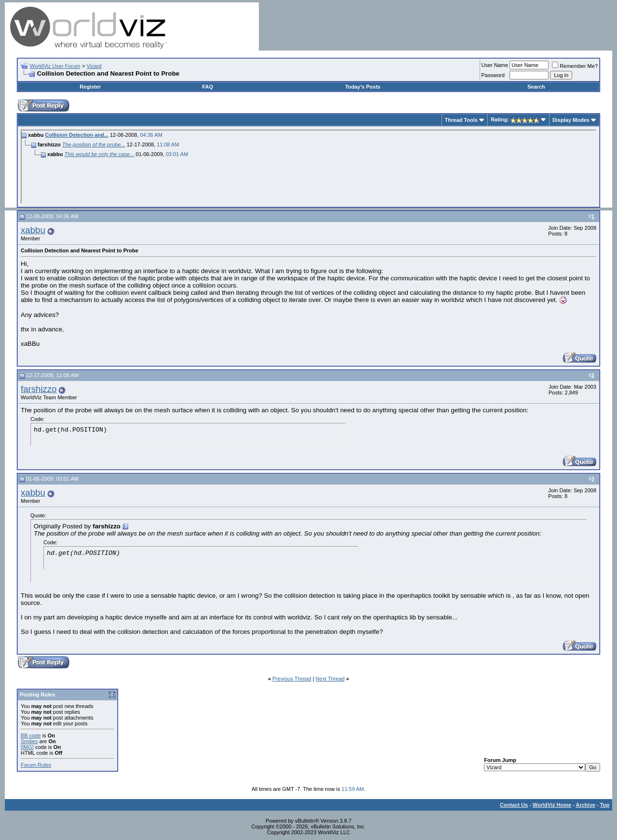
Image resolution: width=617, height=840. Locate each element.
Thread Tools (461, 120)
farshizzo (39, 389)
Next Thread (330, 679)
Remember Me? (575, 66)
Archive (586, 805)
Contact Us (514, 805)
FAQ (208, 87)
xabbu (33, 230)
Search (536, 87)
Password (493, 75)
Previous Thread (292, 679)
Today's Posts (363, 87)
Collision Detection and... (77, 135)
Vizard (94, 66)
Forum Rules (36, 765)
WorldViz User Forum (55, 66)
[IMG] (27, 747)
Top (605, 805)
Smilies (29, 741)
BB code (31, 735)
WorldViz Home (552, 805)
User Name (495, 65)
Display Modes (571, 120)
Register (90, 87)
